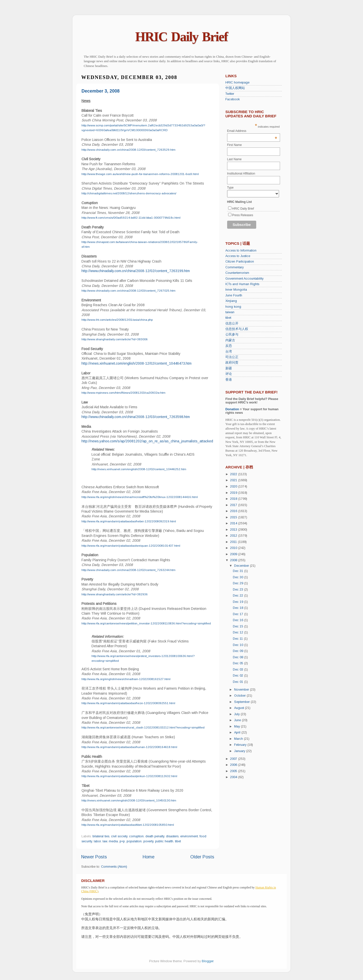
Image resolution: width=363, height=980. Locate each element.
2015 (234, 517)
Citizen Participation (240, 262)
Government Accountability (244, 279)
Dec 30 (239, 577)
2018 (234, 499)
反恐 (229, 346)
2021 (234, 480)
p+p (122, 841)
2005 (234, 771)
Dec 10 (239, 645)
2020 (234, 486)
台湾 (229, 352)
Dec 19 (239, 602)
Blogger (208, 961)
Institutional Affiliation (241, 174)
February (241, 745)
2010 (234, 548)
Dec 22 (239, 596)
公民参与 (232, 335)
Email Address (252, 131)
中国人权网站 (235, 88)
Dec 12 (239, 632)
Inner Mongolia (236, 290)
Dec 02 (239, 676)
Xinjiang (231, 301)
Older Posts (202, 857)
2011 (234, 542)
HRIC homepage (237, 83)
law (105, 841)
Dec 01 (239, 682)
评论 (229, 374)
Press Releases (243, 215)
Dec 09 (239, 651)
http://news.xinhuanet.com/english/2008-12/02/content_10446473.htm (137, 363)
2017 (234, 505)
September (242, 702)
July (237, 714)
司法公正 (232, 357)
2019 (234, 493)
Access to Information (241, 251)
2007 (234, 759)
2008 (234, 560)
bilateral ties (101, 836)
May (238, 726)
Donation (232, 409)
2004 (234, 777)
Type (230, 188)
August (240, 708)
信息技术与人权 (237, 329)
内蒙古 (230, 340)
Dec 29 (239, 583)
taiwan (230, 312)
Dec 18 (239, 608)
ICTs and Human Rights (242, 284)
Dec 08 (239, 657)
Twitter (230, 94)
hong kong (233, 307)
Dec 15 (239, 626)
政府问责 (232, 363)
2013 (234, 530)
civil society (119, 836)
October (240, 696)
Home (149, 857)
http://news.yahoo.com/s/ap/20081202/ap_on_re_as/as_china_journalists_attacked (147, 441)
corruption (136, 836)
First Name (235, 145)
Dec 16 (239, 620)
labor (97, 841)
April (238, 732)
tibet (178, 841)
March (239, 739)
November (242, 690)
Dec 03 (239, 670)
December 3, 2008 (101, 91)
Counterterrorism (237, 273)
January (240, 751)
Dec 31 (239, 571)
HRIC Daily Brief (182, 37)
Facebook (233, 99)
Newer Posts (94, 857)
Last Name (234, 159)
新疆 (229, 368)
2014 (234, 523)
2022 (234, 474)
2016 (234, 511)
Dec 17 (239, 614)
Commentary (235, 267)
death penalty (155, 836)
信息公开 (232, 323)
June (238, 720)
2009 (234, 554)
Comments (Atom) (114, 867)
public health (164, 841)
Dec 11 (238, 639)
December (242, 566)
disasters (172, 836)
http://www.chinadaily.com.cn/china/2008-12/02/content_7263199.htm (136, 271)
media (113, 841)
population (134, 841)
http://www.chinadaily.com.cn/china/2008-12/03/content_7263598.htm (136, 417)
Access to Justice (238, 256)
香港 (229, 380)
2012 (234, 536)
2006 (234, 765)
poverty (148, 841)
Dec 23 (239, 590)
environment (189, 836)
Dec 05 (239, 663)
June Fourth (234, 295)
